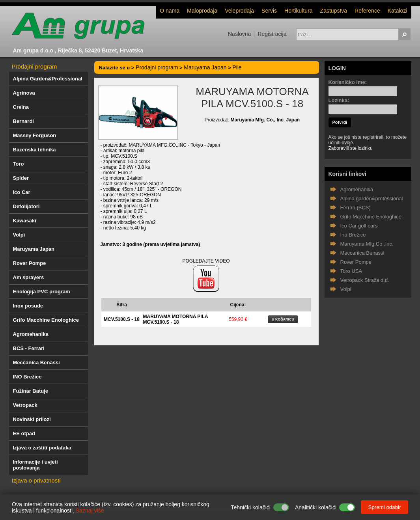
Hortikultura (299, 11)
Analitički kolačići (316, 507)
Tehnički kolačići (251, 507)
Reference (367, 11)
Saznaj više (90, 511)
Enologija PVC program (42, 292)
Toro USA (351, 271)
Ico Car (22, 192)
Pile (237, 67)
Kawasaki (25, 221)
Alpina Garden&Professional (48, 79)
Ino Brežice (353, 235)
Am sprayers (29, 277)
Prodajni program (35, 66)
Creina (21, 107)
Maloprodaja (202, 11)
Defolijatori (26, 206)
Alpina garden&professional (372, 198)
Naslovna (239, 34)
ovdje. (348, 143)
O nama (170, 11)
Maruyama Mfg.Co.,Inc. (367, 244)
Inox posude (28, 306)
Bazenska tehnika (35, 150)
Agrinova (24, 93)
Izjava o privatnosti (36, 480)
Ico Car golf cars (359, 226)
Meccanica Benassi (36, 363)
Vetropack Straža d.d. (365, 280)
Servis (269, 11)
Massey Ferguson (35, 135)
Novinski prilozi (32, 419)
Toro (19, 164)
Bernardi (23, 121)
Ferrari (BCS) (356, 208)
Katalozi (398, 11)
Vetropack (25, 405)
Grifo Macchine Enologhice (46, 320)
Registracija (272, 34)
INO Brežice (27, 377)
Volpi (19, 235)
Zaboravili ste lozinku (351, 148)
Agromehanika (31, 334)
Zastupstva (334, 11)
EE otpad (24, 433)
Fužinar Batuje (31, 391)
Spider (21, 178)
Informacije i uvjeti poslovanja (35, 465)
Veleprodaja (239, 11)
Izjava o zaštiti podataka (42, 448)
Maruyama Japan (34, 249)
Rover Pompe (30, 263)
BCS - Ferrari (29, 348)
